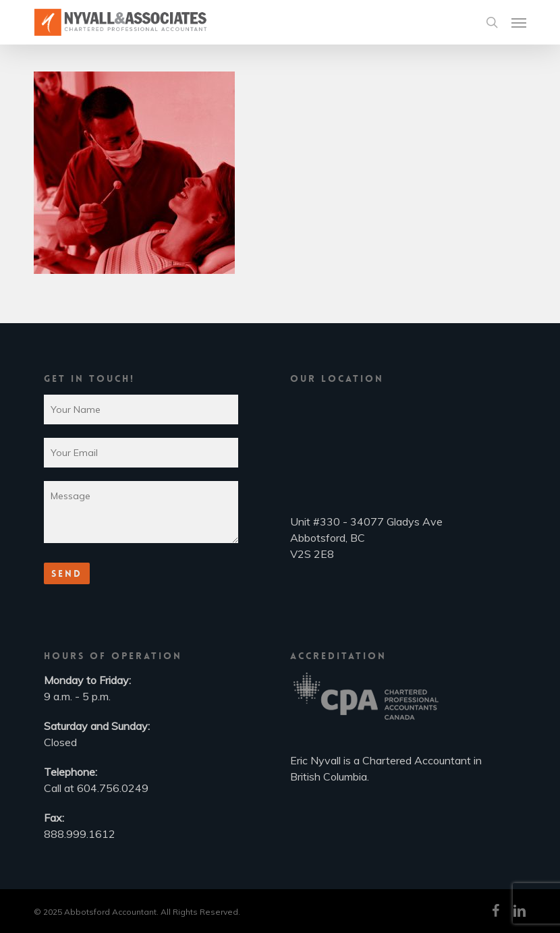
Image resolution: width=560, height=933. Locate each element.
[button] (519, 22)
